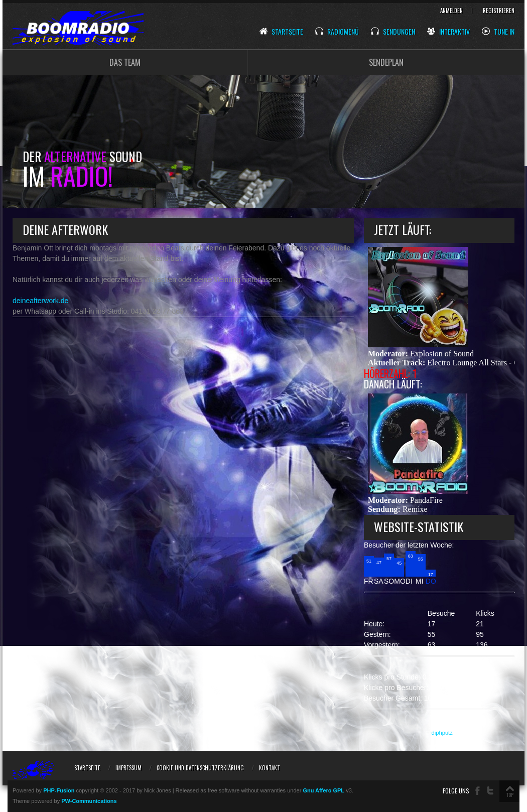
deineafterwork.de (40, 301)
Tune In (498, 32)
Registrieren (499, 11)
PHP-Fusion (59, 790)
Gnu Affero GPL (323, 790)
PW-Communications (89, 801)
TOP (510, 795)
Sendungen (393, 32)
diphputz (442, 733)
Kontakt (270, 768)
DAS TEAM (125, 62)
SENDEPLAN (386, 62)
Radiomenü (337, 32)
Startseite (281, 32)
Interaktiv (448, 32)
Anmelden (451, 11)
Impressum (128, 768)
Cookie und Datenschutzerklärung (200, 768)
